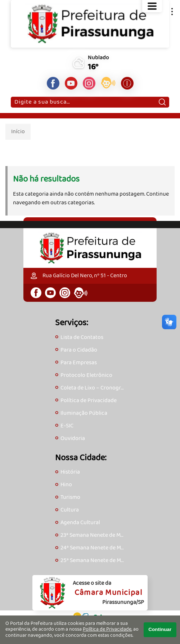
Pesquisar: (14, 97)
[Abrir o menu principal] (152, 6)
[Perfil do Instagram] (89, 83)
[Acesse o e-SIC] (127, 83)
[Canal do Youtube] (71, 83)
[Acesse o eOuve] (108, 84)
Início (18, 132)
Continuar (160, 629)
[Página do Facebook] (53, 83)
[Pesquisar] (162, 102)
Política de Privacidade (107, 629)
